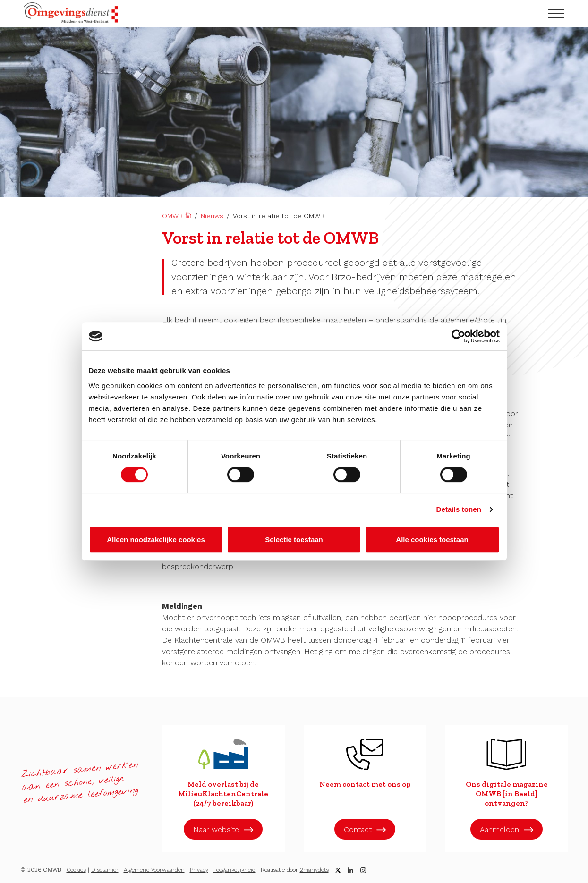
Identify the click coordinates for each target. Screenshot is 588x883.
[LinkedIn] (350, 870)
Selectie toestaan (294, 539)
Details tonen (459, 509)
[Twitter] (338, 870)
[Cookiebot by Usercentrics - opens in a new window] (458, 336)
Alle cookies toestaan (432, 539)
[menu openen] (556, 13)
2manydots (314, 870)
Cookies (76, 870)
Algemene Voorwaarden (154, 870)
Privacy (199, 870)
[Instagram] (363, 870)
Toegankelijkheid (234, 870)
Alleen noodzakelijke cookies (156, 539)
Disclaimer (105, 870)
